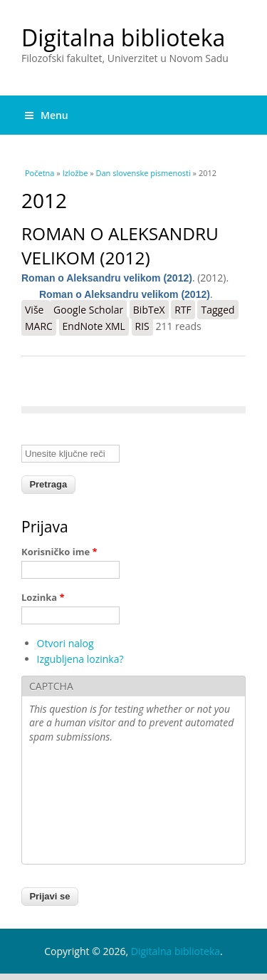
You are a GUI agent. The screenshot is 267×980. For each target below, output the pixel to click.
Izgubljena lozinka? (80, 659)
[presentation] (88, 805)
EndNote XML (94, 326)
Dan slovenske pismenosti (143, 173)
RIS (142, 326)
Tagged (218, 310)
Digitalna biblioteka (123, 37)
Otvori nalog (66, 643)
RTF (183, 310)
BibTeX (149, 310)
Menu (47, 115)
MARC (39, 326)
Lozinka (43, 597)
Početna (40, 173)
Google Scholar (88, 310)
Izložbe (75, 173)
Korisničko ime (59, 552)
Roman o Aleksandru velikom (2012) (120, 246)
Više (37, 309)
